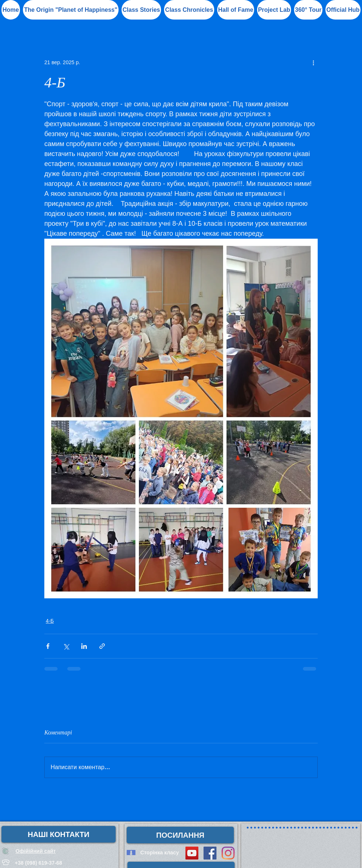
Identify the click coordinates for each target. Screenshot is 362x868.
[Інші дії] (313, 62)
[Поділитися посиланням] (102, 646)
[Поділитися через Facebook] (48, 646)
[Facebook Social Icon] (210, 853)
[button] (236, 10)
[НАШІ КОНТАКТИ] (59, 834)
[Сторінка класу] (160, 853)
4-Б (50, 621)
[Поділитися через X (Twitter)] (66, 646)
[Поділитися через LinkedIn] (84, 646)
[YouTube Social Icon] (192, 853)
